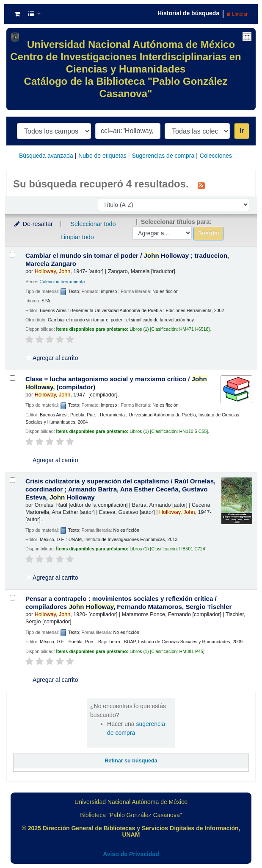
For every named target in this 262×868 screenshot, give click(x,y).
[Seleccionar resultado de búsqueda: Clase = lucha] (12, 378)
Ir (242, 131)
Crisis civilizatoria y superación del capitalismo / (120, 489)
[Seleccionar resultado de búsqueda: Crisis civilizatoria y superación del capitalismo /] (12, 480)
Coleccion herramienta (62, 282)
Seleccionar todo (93, 224)
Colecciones (216, 156)
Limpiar (237, 14)
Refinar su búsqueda (131, 761)
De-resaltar (33, 224)
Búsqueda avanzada (46, 156)
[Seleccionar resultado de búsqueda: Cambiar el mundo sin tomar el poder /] (12, 255)
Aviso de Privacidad (131, 854)
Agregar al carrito (52, 358)
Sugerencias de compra (163, 156)
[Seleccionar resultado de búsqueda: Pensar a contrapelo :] (12, 598)
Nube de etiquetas (102, 156)
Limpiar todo (77, 237)
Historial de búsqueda (188, 13)
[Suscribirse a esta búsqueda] (201, 185)
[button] (17, 14)
